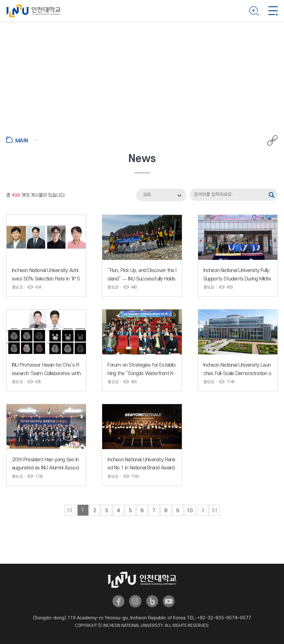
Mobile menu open (273, 11)
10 (190, 511)
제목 (147, 195)
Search (254, 11)
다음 (203, 510)
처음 (70, 510)
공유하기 (269, 141)
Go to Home (22, 140)
